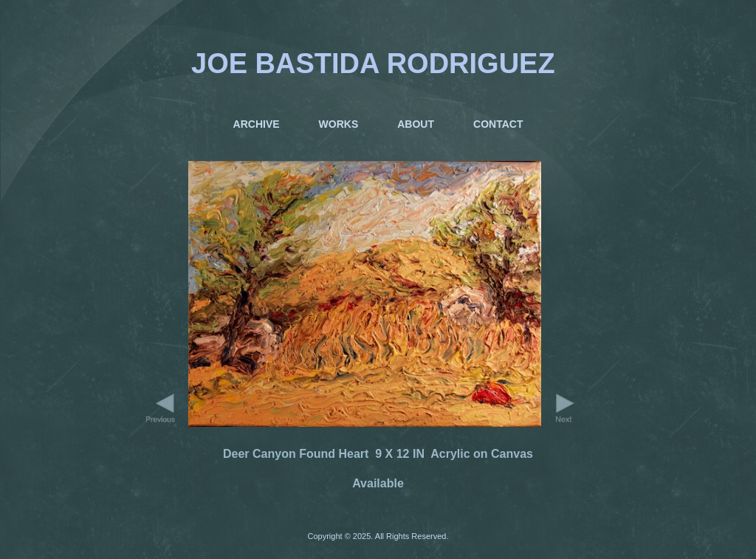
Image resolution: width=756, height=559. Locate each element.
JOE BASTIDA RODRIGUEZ (373, 64)
